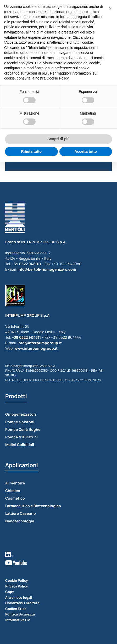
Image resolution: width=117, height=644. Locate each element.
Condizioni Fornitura (22, 603)
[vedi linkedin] (58, 554)
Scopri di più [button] (58, 139)
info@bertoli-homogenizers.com (47, 269)
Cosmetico (15, 498)
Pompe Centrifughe (23, 429)
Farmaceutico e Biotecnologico (33, 506)
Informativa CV (18, 620)
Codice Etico (16, 609)
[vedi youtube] (58, 562)
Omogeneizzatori (21, 414)
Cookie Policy (16, 580)
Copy (10, 592)
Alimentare (15, 483)
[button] (110, 8)
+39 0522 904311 (26, 337)
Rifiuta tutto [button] (31, 151)
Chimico (13, 491)
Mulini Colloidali (20, 445)
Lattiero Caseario (21, 513)
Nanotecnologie (20, 521)
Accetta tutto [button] (86, 151)
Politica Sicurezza (20, 614)
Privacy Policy (16, 586)
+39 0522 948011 (26, 264)
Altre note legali (19, 597)
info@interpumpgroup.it (40, 343)
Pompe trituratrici (21, 437)
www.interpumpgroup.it (36, 348)
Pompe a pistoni (20, 422)
